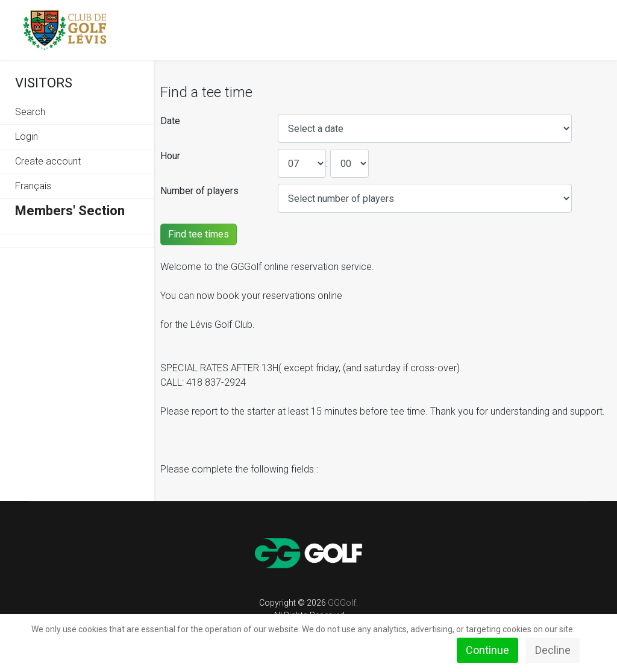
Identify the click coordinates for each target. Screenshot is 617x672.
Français (33, 186)
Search (30, 112)
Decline (553, 650)
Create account (48, 161)
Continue (487, 650)
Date (170, 121)
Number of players (199, 191)
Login (27, 137)
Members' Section (70, 211)
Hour (170, 156)
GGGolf (342, 603)
